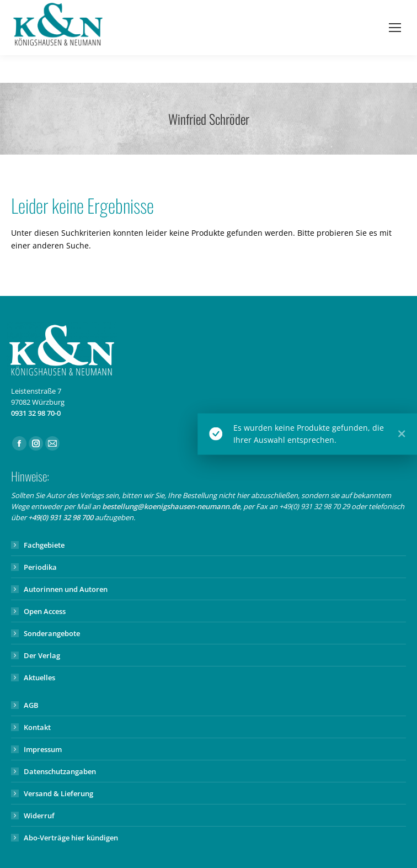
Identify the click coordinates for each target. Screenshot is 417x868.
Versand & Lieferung (58, 793)
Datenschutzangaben (60, 771)
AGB (31, 705)
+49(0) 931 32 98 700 (61, 517)
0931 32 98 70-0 (36, 413)
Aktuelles (39, 678)
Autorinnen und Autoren (66, 589)
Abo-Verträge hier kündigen (71, 838)
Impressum (43, 749)
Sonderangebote (52, 633)
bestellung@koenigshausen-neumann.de (171, 506)
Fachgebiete (44, 545)
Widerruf (39, 816)
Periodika (40, 567)
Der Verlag (42, 655)
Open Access (45, 611)
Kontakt (37, 727)
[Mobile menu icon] (395, 28)
